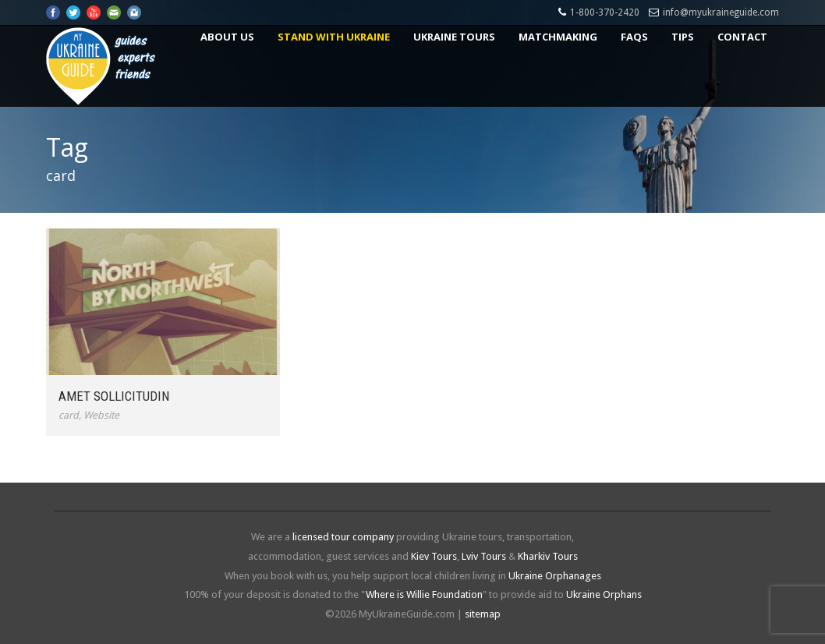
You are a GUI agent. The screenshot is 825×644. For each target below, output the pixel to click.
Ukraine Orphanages (555, 576)
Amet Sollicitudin (114, 396)
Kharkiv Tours (548, 556)
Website (101, 415)
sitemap (483, 614)
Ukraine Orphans (604, 594)
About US (227, 37)
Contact (742, 37)
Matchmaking (558, 37)
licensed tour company (343, 537)
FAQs (634, 37)
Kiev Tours (434, 556)
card (69, 415)
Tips (683, 37)
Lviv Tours (484, 556)
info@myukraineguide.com (721, 12)
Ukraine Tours (454, 37)
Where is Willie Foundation (424, 594)
